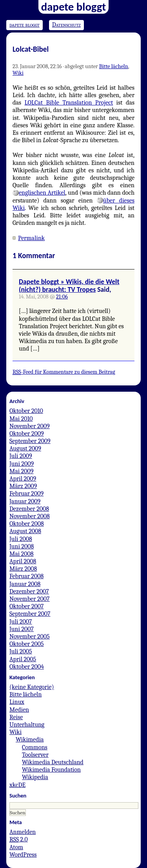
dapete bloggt (24, 25)
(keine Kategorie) (32, 687)
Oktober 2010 (26, 411)
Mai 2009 (21, 471)
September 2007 (30, 614)
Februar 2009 (26, 494)
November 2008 (30, 516)
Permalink (31, 238)
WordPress (23, 855)
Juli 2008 (21, 539)
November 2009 (30, 426)
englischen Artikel (42, 193)
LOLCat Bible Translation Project (69, 103)
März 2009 (23, 486)
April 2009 (23, 479)
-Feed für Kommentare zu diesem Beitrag (64, 372)
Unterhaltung (27, 725)
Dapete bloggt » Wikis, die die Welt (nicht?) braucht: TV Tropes (69, 285)
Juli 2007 (21, 622)
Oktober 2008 (27, 524)
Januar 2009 (25, 501)
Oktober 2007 (27, 606)
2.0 (19, 839)
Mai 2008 (22, 554)
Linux (17, 702)
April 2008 (23, 561)
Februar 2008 (26, 576)
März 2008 (23, 569)
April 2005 (23, 659)
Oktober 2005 (27, 644)
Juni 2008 (22, 546)
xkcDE (17, 785)
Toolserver (35, 755)
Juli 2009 (21, 456)
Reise (16, 717)
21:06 (62, 297)
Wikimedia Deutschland (53, 762)
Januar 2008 (25, 584)
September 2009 (30, 441)
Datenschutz (66, 25)
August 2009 (25, 448)
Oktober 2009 (27, 434)
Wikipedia (35, 777)
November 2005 (30, 637)
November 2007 (30, 599)
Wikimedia (30, 740)
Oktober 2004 (27, 667)
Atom (16, 847)
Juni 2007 (22, 629)
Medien (19, 710)
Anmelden (23, 832)
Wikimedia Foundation (51, 770)
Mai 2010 (21, 419)
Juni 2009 (22, 464)
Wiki (18, 73)
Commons (35, 747)
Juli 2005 (21, 651)
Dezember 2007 (29, 591)
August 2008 (25, 531)
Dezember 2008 (29, 509)
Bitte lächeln (114, 66)
